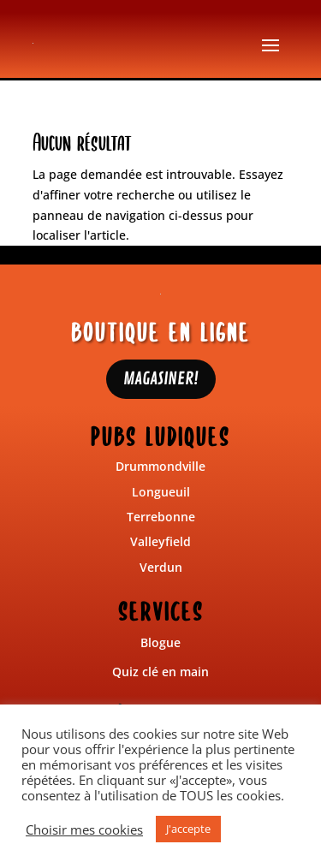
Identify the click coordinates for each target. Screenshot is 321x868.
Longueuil (161, 492)
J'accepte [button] (188, 829)
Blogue (160, 642)
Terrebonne (161, 517)
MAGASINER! (161, 379)
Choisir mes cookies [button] (84, 829)
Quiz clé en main (160, 672)
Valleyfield (160, 541)
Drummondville (160, 466)
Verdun (161, 567)
